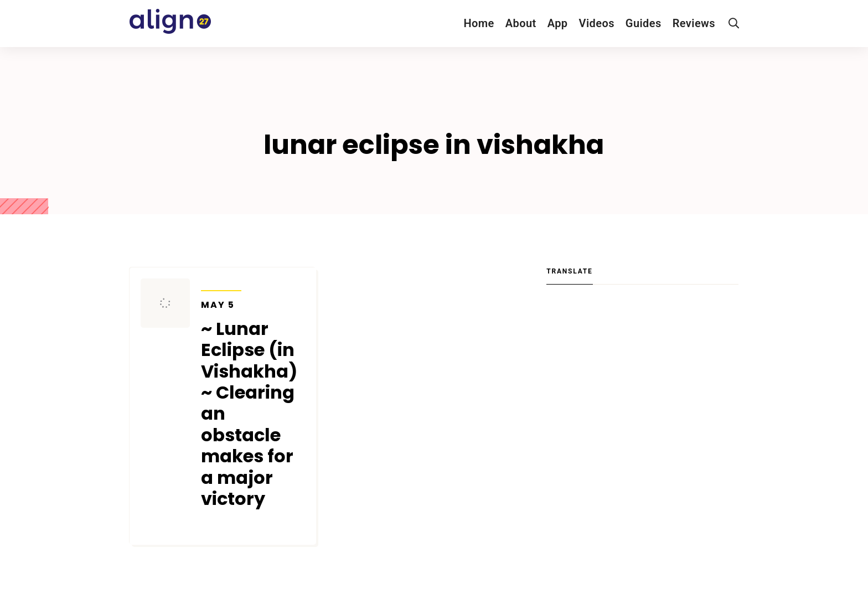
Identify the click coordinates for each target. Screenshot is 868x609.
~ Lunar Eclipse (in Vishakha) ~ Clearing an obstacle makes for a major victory (253, 405)
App (558, 23)
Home (479, 23)
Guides (644, 23)
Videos (597, 23)
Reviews (694, 23)
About (521, 23)
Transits (221, 283)
